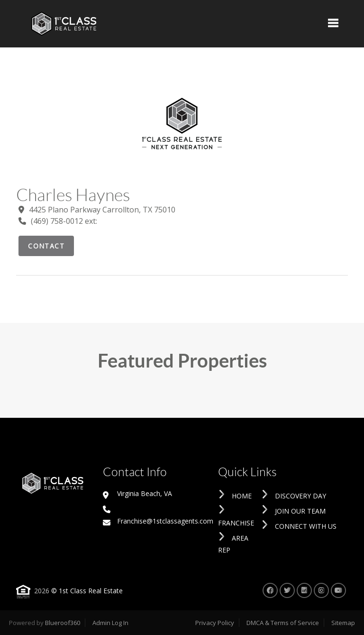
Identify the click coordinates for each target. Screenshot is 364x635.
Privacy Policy (215, 623)
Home (235, 496)
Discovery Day (294, 496)
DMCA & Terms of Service (283, 623)
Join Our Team (293, 511)
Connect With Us (299, 526)
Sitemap (343, 623)
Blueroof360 (63, 623)
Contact (46, 246)
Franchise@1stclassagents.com (158, 521)
